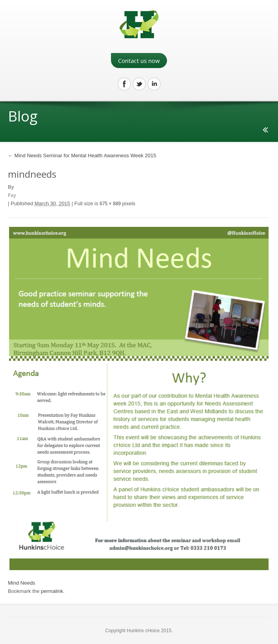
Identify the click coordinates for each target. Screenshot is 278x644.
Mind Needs (21, 583)
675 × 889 (110, 204)
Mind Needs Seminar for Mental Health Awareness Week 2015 (82, 155)
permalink (52, 591)
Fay (12, 195)
